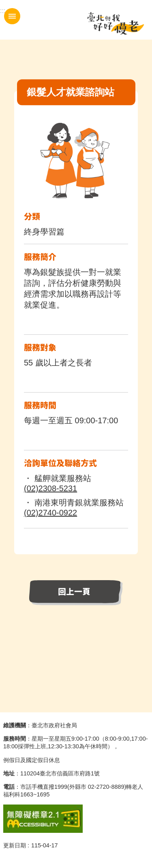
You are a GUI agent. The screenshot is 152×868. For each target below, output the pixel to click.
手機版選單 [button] (12, 16)
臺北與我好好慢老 (116, 23)
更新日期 (15, 845)
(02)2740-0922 (50, 513)
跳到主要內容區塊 (4, 4)
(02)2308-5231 (50, 488)
